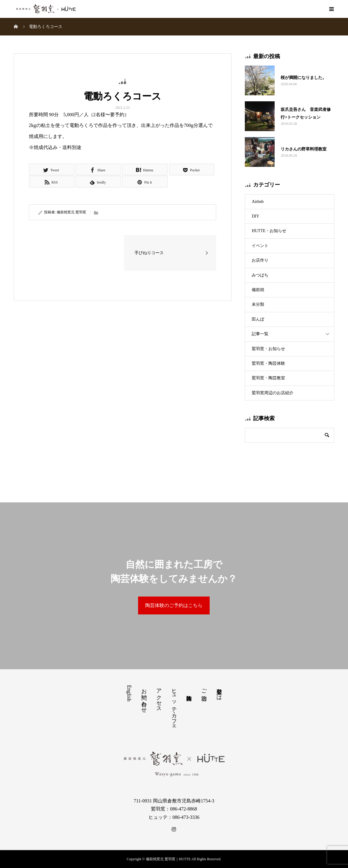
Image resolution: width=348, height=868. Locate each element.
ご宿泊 (204, 688)
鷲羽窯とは (219, 691)
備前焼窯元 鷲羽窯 (71, 212)
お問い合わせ (144, 698)
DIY (255, 216)
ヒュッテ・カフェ (174, 707)
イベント (260, 246)
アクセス (159, 697)
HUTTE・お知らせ (269, 231)
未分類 (258, 304)
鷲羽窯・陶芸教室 (268, 378)
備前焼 (258, 290)
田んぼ (258, 319)
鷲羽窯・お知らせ (268, 349)
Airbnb (258, 202)
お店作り (260, 260)
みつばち (260, 275)
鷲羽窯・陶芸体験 (268, 363)
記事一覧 (260, 334)
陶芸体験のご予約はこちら (174, 605)
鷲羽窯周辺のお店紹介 (273, 393)
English (129, 693)
